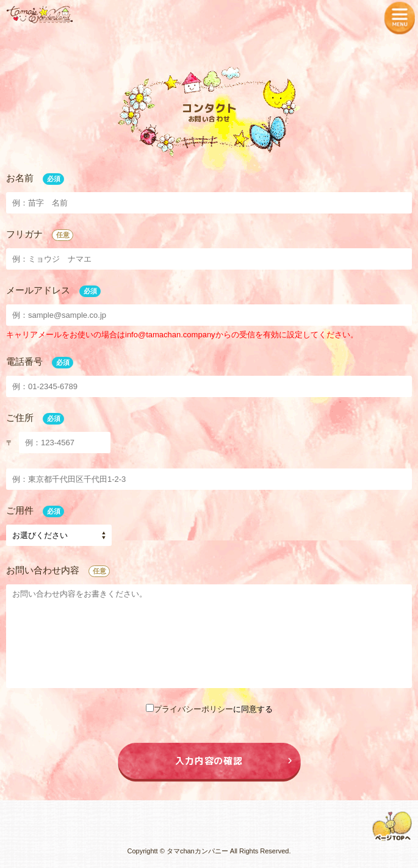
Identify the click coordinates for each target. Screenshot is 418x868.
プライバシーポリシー (193, 709)
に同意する (209, 709)
